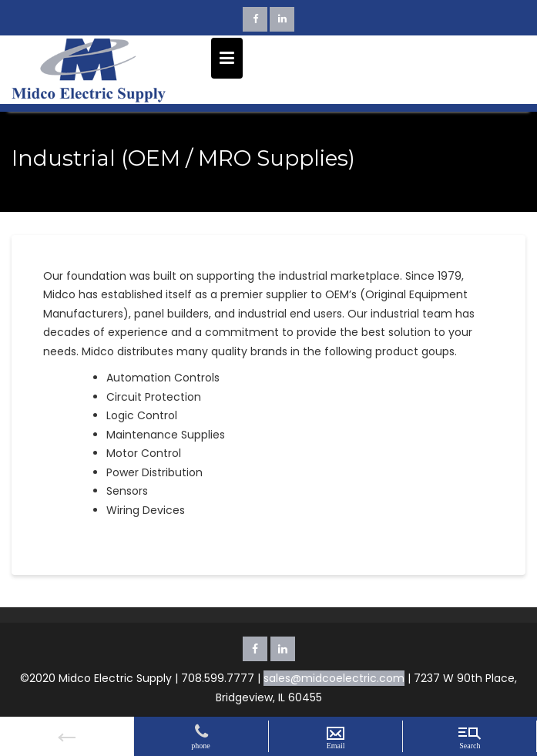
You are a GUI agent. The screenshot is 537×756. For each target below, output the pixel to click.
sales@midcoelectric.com (334, 678)
